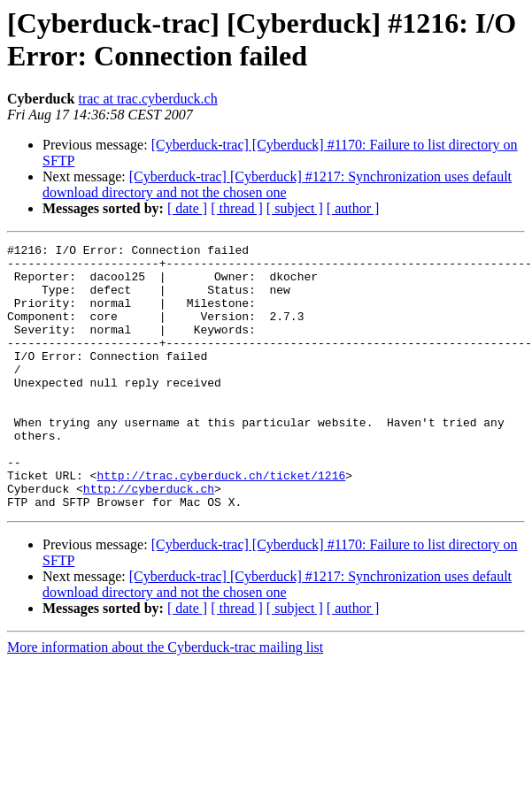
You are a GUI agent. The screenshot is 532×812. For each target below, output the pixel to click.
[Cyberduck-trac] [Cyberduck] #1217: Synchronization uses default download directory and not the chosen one (277, 184)
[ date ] (187, 208)
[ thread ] (237, 208)
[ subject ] (295, 208)
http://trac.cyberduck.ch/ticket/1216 (221, 523)
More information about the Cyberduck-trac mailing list (165, 700)
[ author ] (353, 208)
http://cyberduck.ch (149, 539)
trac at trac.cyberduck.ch (147, 99)
